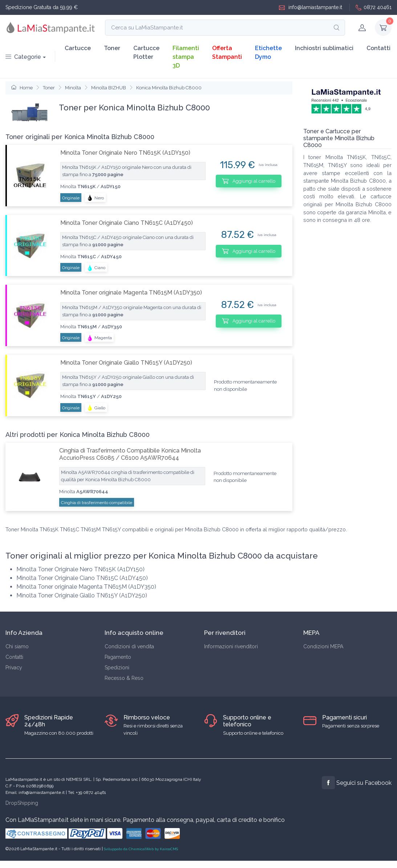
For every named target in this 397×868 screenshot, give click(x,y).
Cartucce (78, 48)
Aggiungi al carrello (249, 181)
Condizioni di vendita (129, 646)
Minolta (73, 88)
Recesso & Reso (124, 678)
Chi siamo (17, 646)
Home (22, 88)
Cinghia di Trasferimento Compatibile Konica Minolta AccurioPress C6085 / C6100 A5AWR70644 (130, 454)
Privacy (14, 668)
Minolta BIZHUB (109, 88)
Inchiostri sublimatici (324, 48)
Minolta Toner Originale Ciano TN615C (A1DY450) (127, 223)
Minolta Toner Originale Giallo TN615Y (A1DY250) (126, 363)
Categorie (23, 57)
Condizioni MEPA (323, 646)
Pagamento (118, 657)
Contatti (378, 48)
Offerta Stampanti (227, 52)
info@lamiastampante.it (311, 7)
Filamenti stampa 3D (186, 57)
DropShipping (22, 803)
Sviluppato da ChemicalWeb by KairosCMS (141, 849)
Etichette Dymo (268, 52)
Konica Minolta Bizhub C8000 (169, 88)
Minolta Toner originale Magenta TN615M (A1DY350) (131, 293)
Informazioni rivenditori (231, 646)
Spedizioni (117, 668)
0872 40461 (374, 7)
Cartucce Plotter (146, 52)
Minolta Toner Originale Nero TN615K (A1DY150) (125, 153)
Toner (112, 48)
